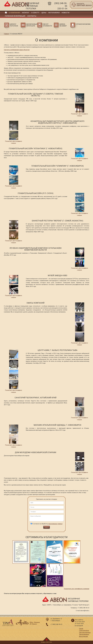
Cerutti (81, 629)
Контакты (32, 16)
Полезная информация (15, 16)
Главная (6, 12)
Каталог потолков (14, 25)
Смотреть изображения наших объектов (17, 50)
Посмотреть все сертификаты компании (77, 589)
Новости (66, 13)
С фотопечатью (84, 631)
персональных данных (55, 524)
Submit (47, 527)
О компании (15, 13)
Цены (44, 13)
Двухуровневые (84, 634)
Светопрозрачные (85, 633)
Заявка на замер (63, 25)
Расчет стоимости (48, 25)
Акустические (83, 636)
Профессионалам (81, 24)
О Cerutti (35, 13)
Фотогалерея (54, 13)
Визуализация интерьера (32, 25)
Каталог (26, 13)
